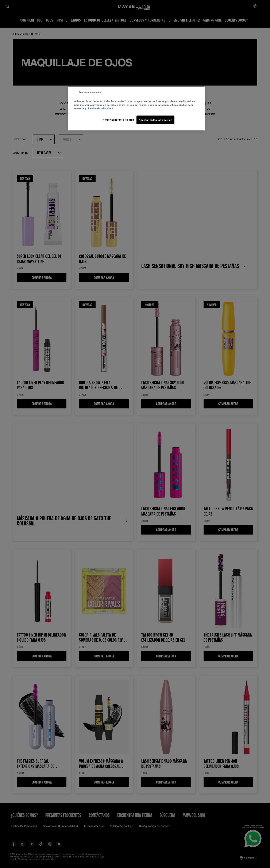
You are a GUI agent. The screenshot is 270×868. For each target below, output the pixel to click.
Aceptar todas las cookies (155, 120)
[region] (136, 109)
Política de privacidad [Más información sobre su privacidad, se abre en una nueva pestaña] (100, 108)
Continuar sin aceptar (90, 92)
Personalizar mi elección (118, 120)
